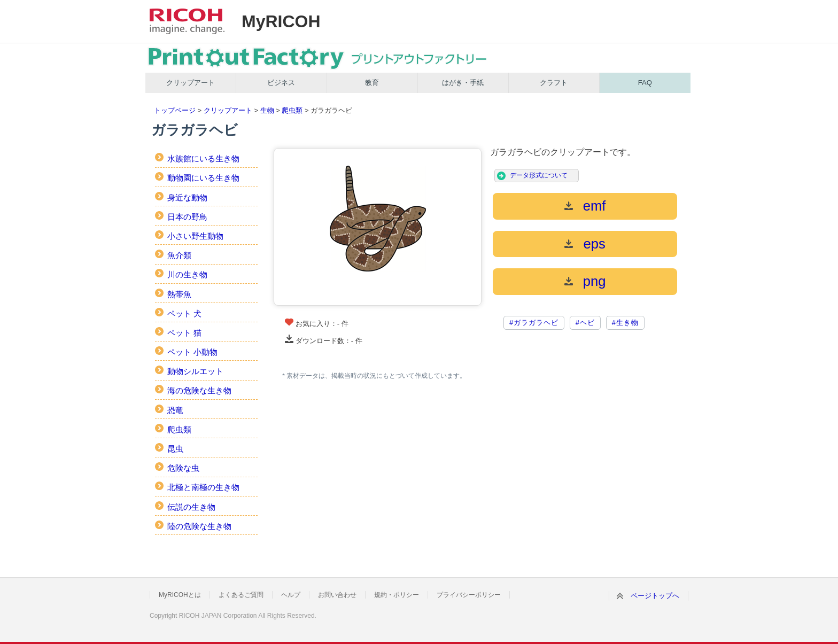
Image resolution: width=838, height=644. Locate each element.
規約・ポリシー (397, 595)
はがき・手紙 (463, 83)
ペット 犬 (184, 313)
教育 (372, 83)
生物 (267, 110)
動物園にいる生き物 (203, 178)
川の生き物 (187, 274)
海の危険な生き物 (199, 390)
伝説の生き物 (191, 507)
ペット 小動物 (192, 352)
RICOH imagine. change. (187, 21)
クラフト (554, 83)
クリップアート (191, 83)
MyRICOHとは (180, 595)
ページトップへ (655, 596)
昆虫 (175, 449)
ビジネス (281, 83)
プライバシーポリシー (469, 595)
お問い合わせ (337, 595)
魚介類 (179, 255)
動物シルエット (195, 371)
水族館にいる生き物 (203, 158)
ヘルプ (291, 595)
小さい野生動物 (195, 236)
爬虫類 (292, 110)
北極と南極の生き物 (203, 487)
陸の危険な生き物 (199, 526)
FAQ (645, 83)
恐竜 (175, 410)
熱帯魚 (179, 294)
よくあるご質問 (241, 595)
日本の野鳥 (187, 217)
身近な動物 (187, 197)
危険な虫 (183, 468)
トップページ (175, 110)
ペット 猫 (184, 333)
